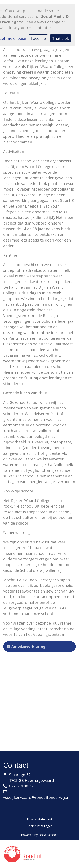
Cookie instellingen (39, 826)
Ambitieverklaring (26, 646)
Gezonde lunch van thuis (25, 393)
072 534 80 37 (21, 786)
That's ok (60, 38)
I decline (38, 38)
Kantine (10, 255)
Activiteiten (14, 151)
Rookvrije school (18, 491)
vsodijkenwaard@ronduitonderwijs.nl (37, 797)
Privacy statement (40, 819)
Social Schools (48, 835)
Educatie (11, 93)
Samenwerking (17, 533)
